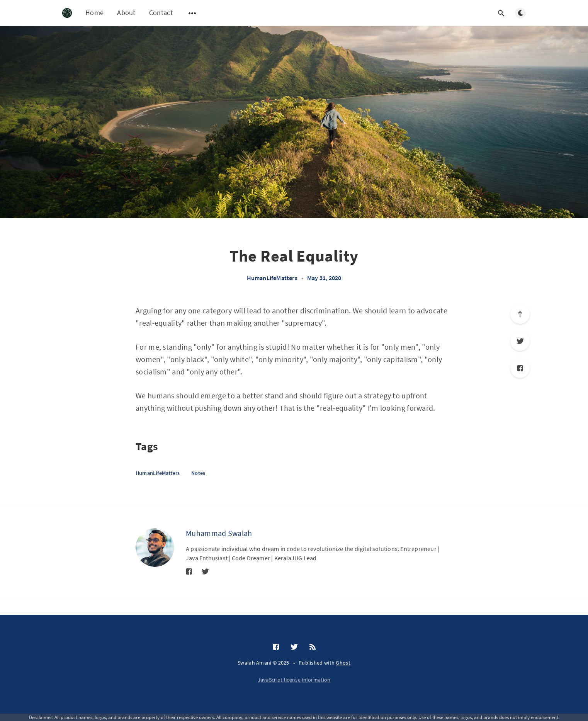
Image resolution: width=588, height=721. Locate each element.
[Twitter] (520, 341)
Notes (198, 473)
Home (94, 13)
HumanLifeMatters (272, 278)
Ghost (343, 663)
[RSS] (313, 647)
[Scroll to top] (520, 314)
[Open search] (501, 13)
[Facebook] (520, 368)
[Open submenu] (192, 13)
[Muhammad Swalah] (155, 548)
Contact (161, 13)
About (126, 13)
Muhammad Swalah (219, 533)
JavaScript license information (294, 680)
